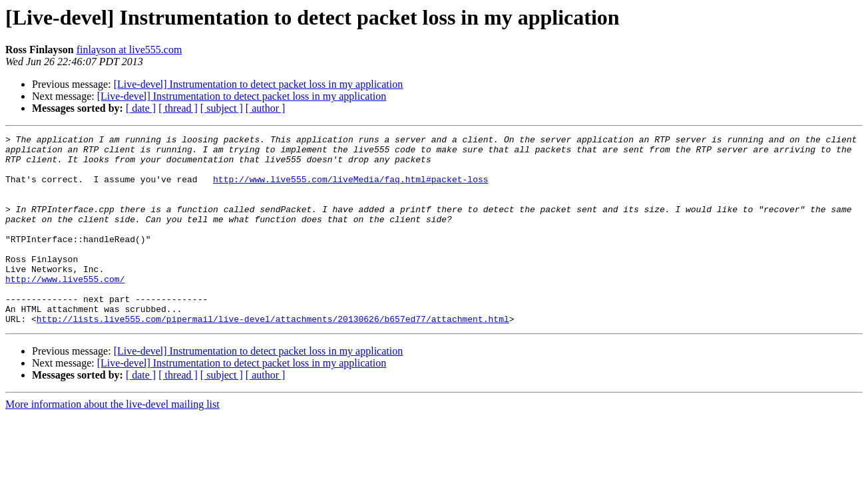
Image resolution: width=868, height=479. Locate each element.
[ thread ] (178, 108)
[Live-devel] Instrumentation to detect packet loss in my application (259, 84)
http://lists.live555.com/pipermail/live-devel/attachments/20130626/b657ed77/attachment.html (273, 357)
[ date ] (141, 108)
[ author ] (266, 108)
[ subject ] (222, 108)
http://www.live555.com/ (65, 309)
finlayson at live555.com (129, 50)
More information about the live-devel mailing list (112, 442)
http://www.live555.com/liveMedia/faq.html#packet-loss (350, 189)
